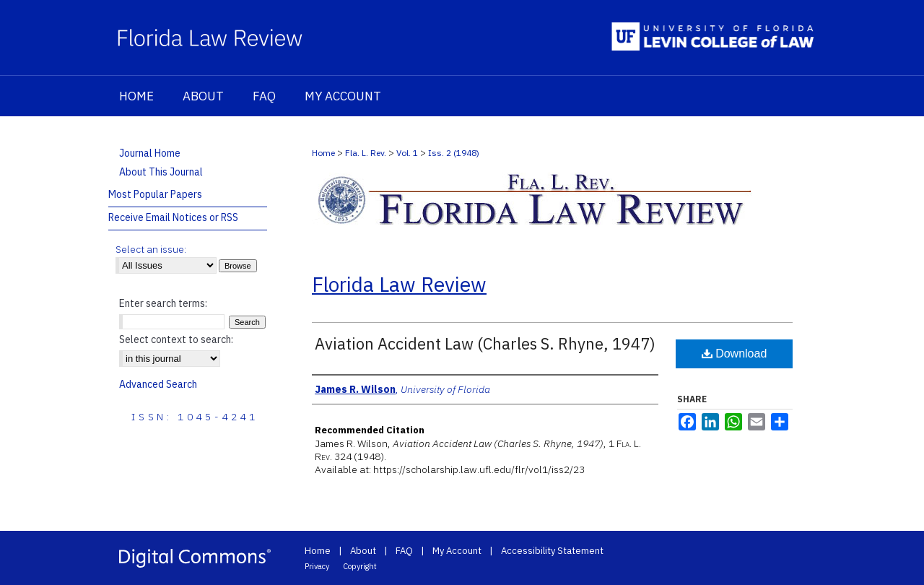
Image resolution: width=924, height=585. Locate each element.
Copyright (360, 566)
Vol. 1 (407, 153)
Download (735, 354)
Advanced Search (158, 384)
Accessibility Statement (552, 551)
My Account (457, 551)
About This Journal (161, 172)
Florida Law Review (399, 284)
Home (323, 153)
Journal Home (150, 153)
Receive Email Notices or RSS (173, 217)
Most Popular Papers (155, 194)
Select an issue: (151, 249)
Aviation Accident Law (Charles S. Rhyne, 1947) (485, 343)
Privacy (317, 566)
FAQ (404, 551)
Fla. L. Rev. (366, 153)
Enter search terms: (163, 303)
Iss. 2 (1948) (454, 153)
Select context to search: (176, 339)
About (363, 551)
